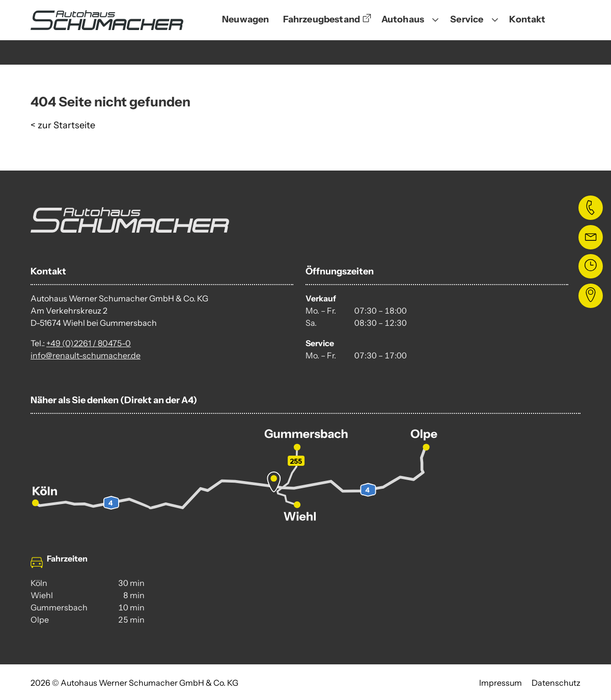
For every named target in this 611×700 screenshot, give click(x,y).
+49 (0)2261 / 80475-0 (89, 343)
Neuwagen (245, 19)
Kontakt (527, 19)
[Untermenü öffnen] (435, 20)
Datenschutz (556, 683)
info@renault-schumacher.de (86, 355)
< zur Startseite (63, 125)
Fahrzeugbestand (322, 19)
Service (467, 19)
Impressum (501, 683)
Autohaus (403, 19)
